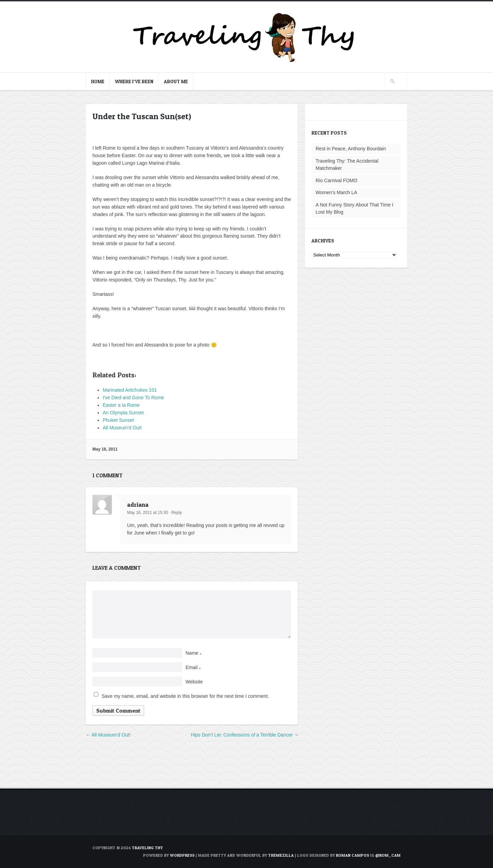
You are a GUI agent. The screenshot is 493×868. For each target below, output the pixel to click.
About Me (176, 81)
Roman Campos (352, 855)
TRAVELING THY (147, 848)
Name (194, 653)
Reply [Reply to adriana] (177, 513)
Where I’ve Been (134, 81)
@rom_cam (388, 855)
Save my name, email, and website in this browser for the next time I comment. (185, 696)
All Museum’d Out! (111, 735)
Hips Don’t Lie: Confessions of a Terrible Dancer (242, 735)
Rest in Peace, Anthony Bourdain (351, 149)
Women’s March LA (337, 192)
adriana (138, 505)
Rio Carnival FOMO (337, 180)
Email (193, 667)
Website (194, 682)
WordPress (182, 855)
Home (98, 81)
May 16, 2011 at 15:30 (147, 513)
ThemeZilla (281, 855)
